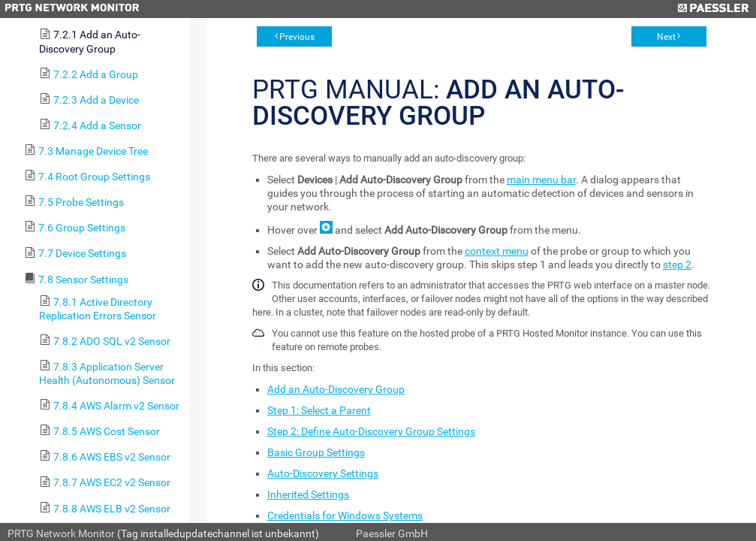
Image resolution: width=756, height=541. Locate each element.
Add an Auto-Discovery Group (336, 389)
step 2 (677, 264)
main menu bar (541, 180)
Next (666, 37)
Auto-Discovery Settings (323, 473)
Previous (297, 37)
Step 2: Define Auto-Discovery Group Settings (371, 431)
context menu (497, 251)
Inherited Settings (308, 494)
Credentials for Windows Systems (345, 515)
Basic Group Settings (316, 452)
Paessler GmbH (392, 533)
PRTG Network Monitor (61, 533)
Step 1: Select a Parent (319, 410)
